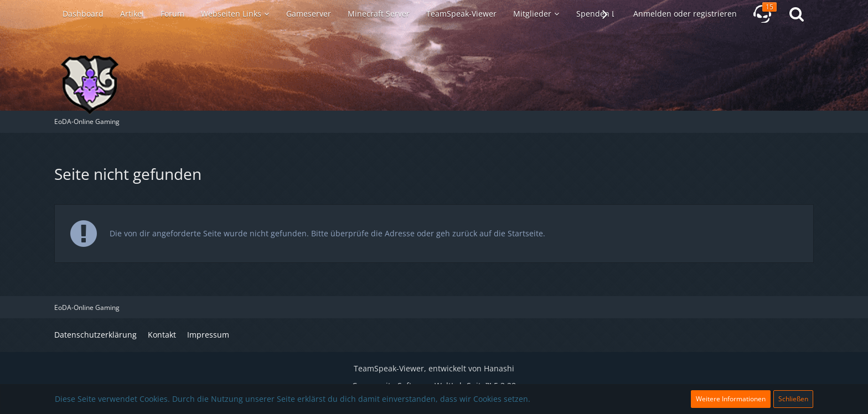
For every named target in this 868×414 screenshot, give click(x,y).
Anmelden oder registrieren (685, 14)
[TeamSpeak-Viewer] (762, 14)
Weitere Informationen (731, 399)
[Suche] (797, 14)
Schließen (793, 399)
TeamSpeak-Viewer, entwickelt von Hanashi (434, 368)
